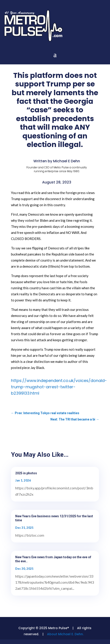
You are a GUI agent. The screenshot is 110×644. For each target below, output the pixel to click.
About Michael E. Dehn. (65, 634)
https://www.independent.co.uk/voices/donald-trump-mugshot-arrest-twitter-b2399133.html (59, 387)
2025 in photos (26, 473)
